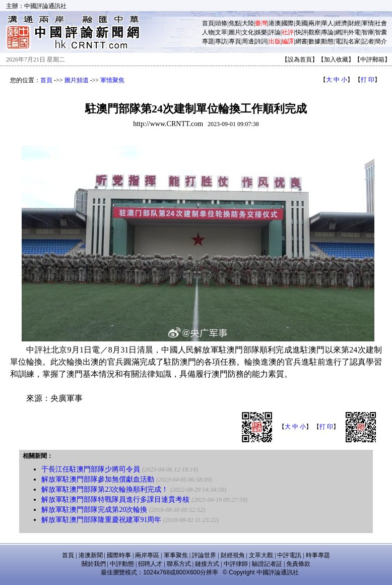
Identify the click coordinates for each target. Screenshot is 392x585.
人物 (208, 32)
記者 (368, 41)
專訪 (221, 41)
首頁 (208, 23)
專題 (208, 41)
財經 (354, 23)
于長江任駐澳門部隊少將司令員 (91, 469)
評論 (275, 32)
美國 (301, 23)
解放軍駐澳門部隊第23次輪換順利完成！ (105, 489)
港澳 (275, 23)
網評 (341, 32)
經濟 (341, 23)
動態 (328, 41)
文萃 (221, 32)
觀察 (314, 32)
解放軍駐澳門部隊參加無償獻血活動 (98, 479)
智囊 (381, 32)
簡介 (381, 41)
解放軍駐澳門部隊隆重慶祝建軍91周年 (101, 520)
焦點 (235, 23)
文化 (248, 32)
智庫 (368, 32)
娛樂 (261, 32)
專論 (328, 32)
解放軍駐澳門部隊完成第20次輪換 (94, 510)
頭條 (221, 23)
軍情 (368, 23)
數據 (314, 41)
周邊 (248, 41)
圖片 (235, 32)
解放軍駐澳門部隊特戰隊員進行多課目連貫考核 (115, 500)
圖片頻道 (77, 80)
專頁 (235, 41)
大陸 (248, 23)
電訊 (341, 41)
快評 (301, 32)
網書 (301, 41)
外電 (354, 32)
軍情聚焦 (112, 80)
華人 (328, 23)
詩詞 (261, 41)
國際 (288, 23)
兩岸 (314, 23)
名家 (354, 41)
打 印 (368, 80)
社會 (381, 23)
